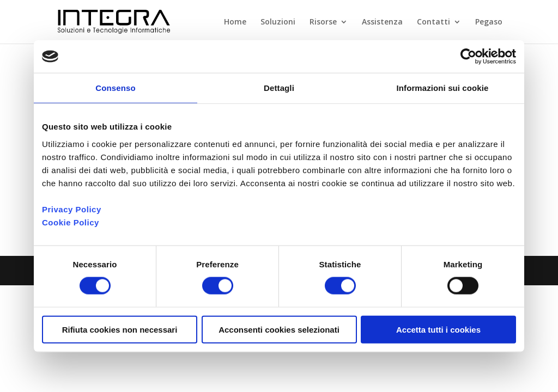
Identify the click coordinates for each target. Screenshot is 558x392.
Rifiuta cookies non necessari (120, 329)
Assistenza (382, 22)
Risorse (323, 22)
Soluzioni (278, 22)
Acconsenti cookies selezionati (279, 329)
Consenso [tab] (115, 88)
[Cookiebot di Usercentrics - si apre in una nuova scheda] (468, 57)
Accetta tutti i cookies (438, 329)
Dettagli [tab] (279, 88)
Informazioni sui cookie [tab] (443, 88)
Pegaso (489, 22)
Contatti (433, 22)
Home (235, 22)
